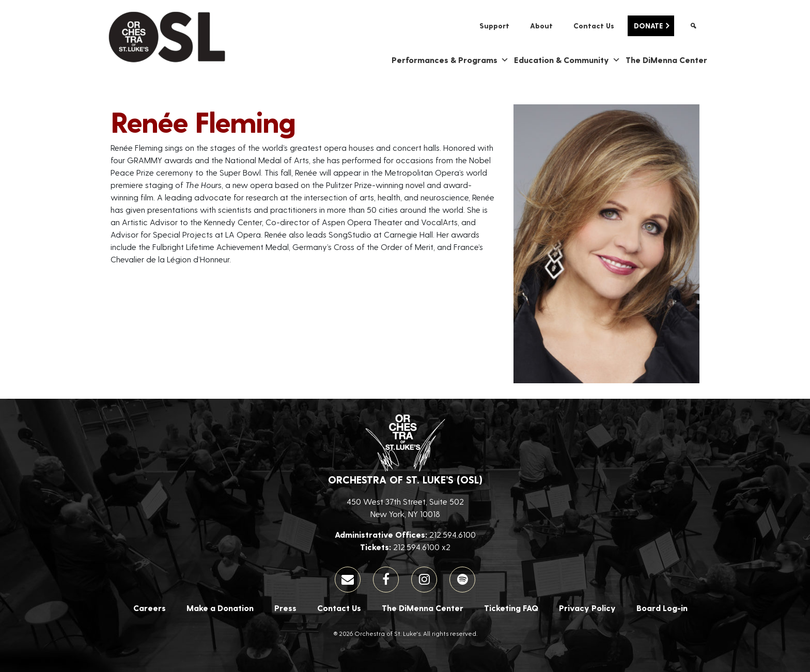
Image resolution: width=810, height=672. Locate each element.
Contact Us (594, 26)
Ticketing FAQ (511, 608)
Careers (150, 608)
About (541, 26)
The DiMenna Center (666, 60)
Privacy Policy (587, 608)
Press (285, 608)
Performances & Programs (450, 60)
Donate (648, 26)
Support (494, 26)
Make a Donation (220, 608)
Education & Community (567, 60)
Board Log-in (662, 608)
